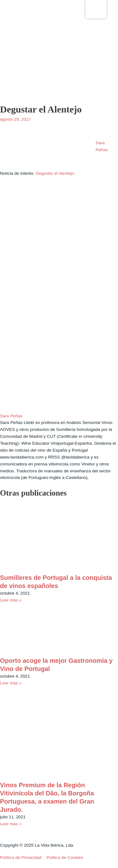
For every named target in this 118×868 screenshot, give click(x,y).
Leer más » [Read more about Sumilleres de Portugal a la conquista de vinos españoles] (11, 600)
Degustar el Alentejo (55, 173)
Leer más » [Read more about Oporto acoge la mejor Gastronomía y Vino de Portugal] (11, 683)
